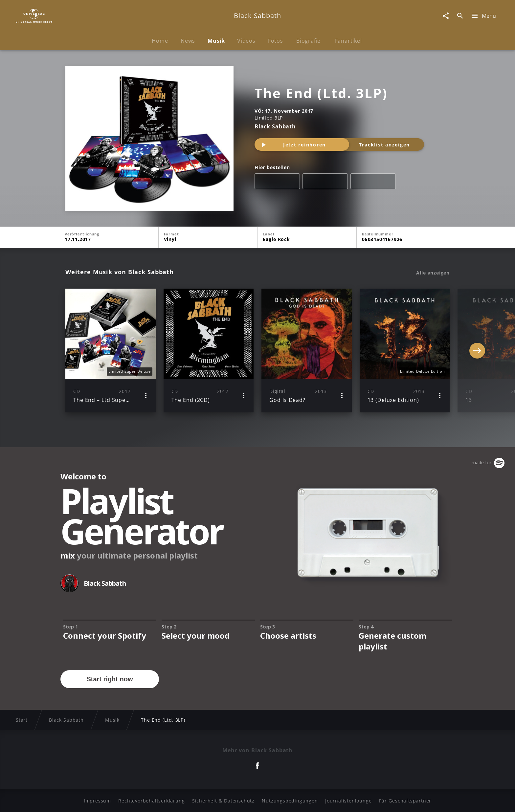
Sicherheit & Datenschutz (223, 801)
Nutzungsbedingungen (290, 801)
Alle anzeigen (433, 273)
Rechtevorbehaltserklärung (151, 801)
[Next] (477, 351)
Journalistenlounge (348, 801)
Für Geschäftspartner (405, 801)
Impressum (97, 801)
